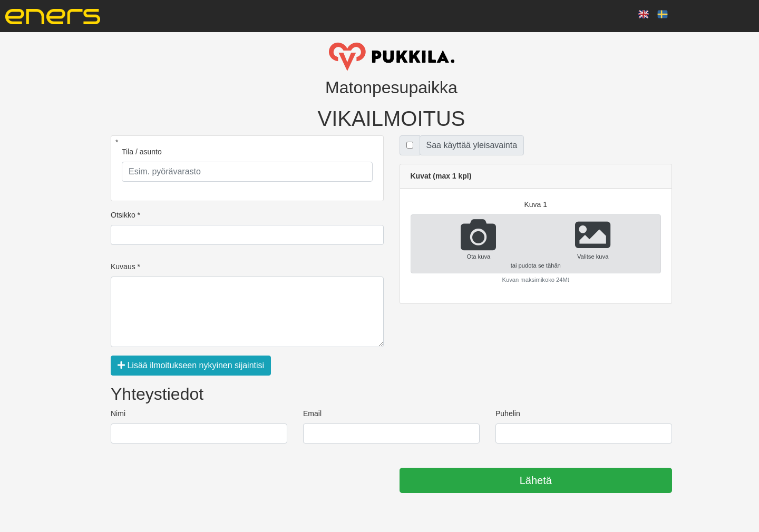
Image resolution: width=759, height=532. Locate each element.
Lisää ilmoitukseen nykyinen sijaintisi (191, 365)
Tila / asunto (142, 152)
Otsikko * (125, 215)
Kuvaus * (125, 267)
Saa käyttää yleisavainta (472, 145)
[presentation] (191, 481)
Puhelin (508, 413)
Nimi (118, 413)
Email (312, 413)
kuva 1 (536, 204)
